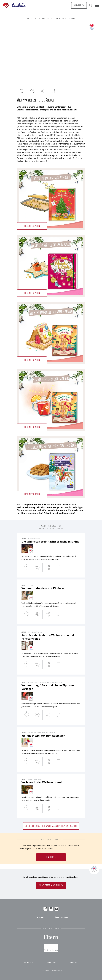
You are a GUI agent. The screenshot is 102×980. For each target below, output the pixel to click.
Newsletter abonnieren (51, 885)
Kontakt (41, 918)
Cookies (74, 963)
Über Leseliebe (61, 918)
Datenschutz (28, 963)
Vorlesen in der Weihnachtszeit (42, 782)
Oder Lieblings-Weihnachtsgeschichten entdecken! (51, 826)
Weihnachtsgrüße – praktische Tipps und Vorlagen (49, 687)
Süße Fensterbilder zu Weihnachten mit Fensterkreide (48, 637)
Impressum (51, 963)
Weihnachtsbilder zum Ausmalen (43, 736)
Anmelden (51, 857)
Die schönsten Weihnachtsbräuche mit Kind (50, 542)
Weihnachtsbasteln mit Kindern (43, 588)
